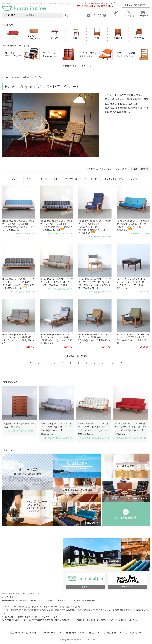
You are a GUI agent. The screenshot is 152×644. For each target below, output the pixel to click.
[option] (20, 410)
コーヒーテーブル (49, 179)
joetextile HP (126, 587)
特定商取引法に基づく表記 (23, 632)
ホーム (5, 77)
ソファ (30, 179)
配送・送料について (76, 632)
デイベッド (135, 179)
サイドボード (91, 179)
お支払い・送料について (135, 5)
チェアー (16, 179)
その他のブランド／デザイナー (75, 66)
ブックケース (71, 179)
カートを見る (129, 16)
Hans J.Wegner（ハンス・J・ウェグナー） (28, 77)
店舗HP (85, 587)
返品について (96, 632)
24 (113, 363)
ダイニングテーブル (114, 179)
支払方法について (116, 632)
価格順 (134, 169)
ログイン (116, 16)
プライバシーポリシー (51, 632)
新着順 (144, 169)
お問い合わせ (143, 16)
